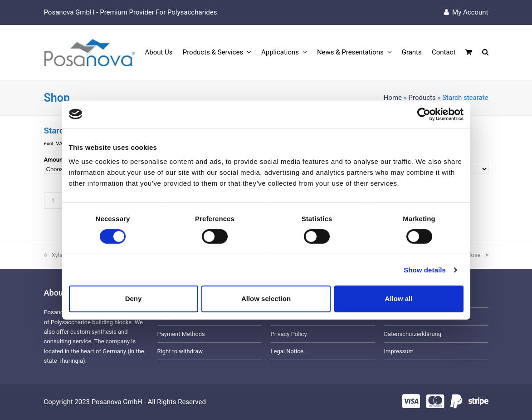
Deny (134, 299)
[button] (469, 53)
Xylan (55, 255)
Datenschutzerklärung (413, 334)
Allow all (399, 299)
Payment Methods (181, 334)
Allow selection (266, 299)
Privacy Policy (289, 334)
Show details (425, 270)
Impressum (399, 351)
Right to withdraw (180, 351)
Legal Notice (287, 351)
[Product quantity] (53, 201)
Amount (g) (59, 160)
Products (422, 98)
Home (393, 98)
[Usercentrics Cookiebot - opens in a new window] (424, 114)
